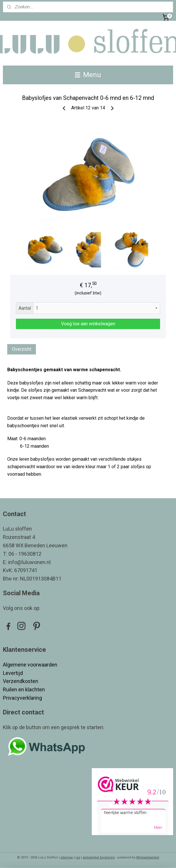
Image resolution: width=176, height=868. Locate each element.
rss (78, 857)
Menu (88, 75)
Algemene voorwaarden (30, 665)
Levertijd (13, 673)
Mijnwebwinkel (148, 857)
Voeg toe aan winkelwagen (88, 324)
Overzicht (22, 349)
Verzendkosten (21, 681)
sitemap (67, 857)
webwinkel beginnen (99, 857)
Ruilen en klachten (24, 689)
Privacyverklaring (22, 698)
